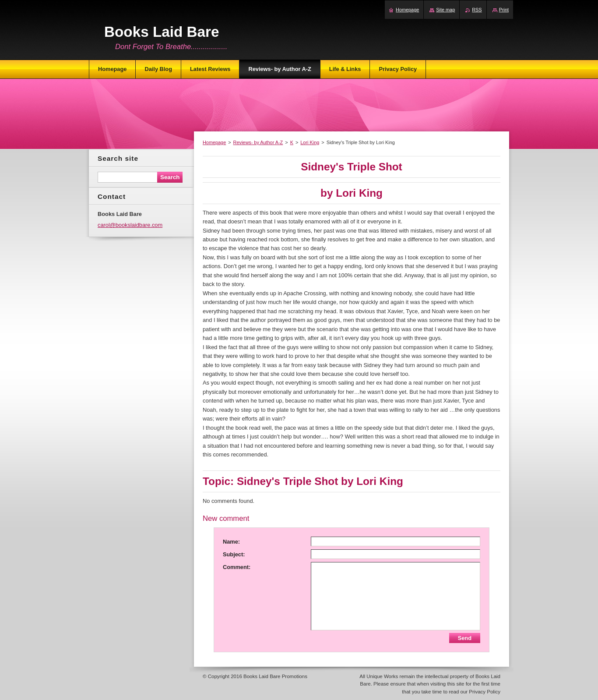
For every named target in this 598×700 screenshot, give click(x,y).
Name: (231, 542)
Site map (445, 10)
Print (504, 10)
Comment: (237, 567)
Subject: (234, 554)
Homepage (214, 142)
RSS (477, 10)
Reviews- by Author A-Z (258, 142)
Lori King (310, 142)
